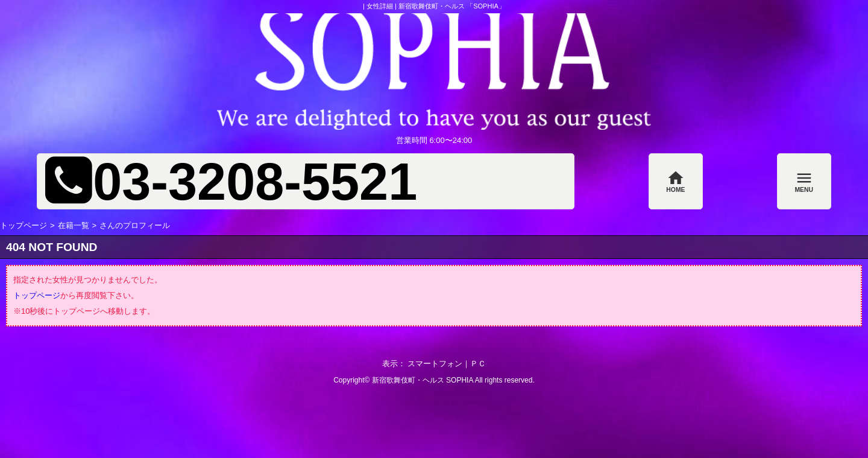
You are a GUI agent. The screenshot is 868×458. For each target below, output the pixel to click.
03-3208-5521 (255, 181)
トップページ (24, 225)
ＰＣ (478, 364)
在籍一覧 (74, 225)
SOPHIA (460, 380)
